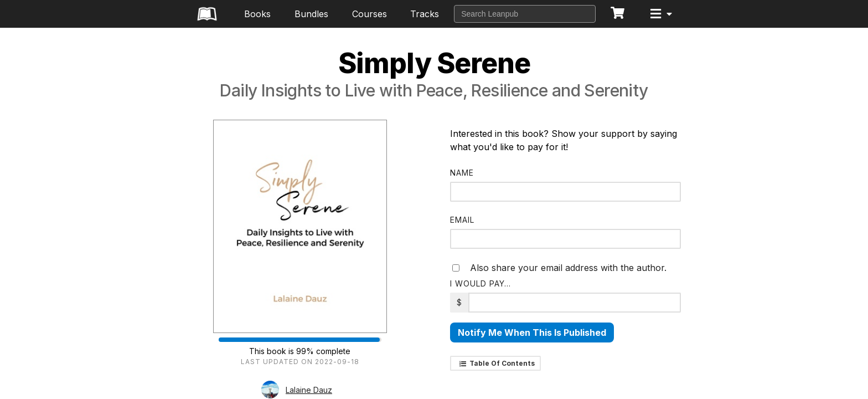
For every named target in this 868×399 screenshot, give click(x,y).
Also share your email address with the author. (559, 268)
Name (462, 173)
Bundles (311, 14)
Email (462, 220)
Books (257, 14)
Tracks (425, 14)
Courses (370, 14)
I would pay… (480, 283)
